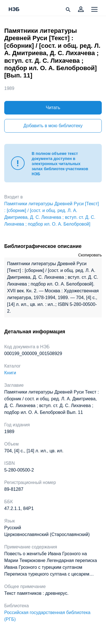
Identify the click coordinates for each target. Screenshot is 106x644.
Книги (10, 373)
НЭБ (14, 10)
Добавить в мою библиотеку (53, 126)
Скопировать (90, 255)
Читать (53, 108)
